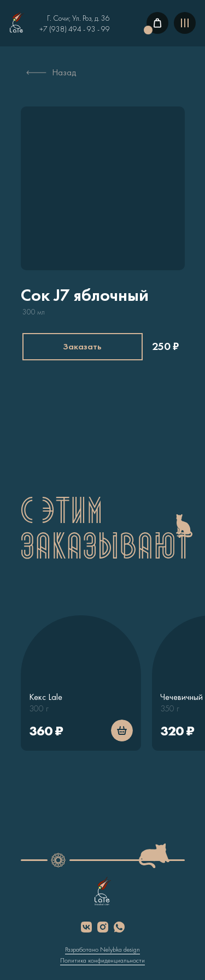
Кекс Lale (46, 697)
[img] (17, 23)
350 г (170, 708)
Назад (64, 72)
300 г (39, 708)
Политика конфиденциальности (102, 960)
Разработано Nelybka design (102, 949)
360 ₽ (46, 731)
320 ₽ (177, 731)
